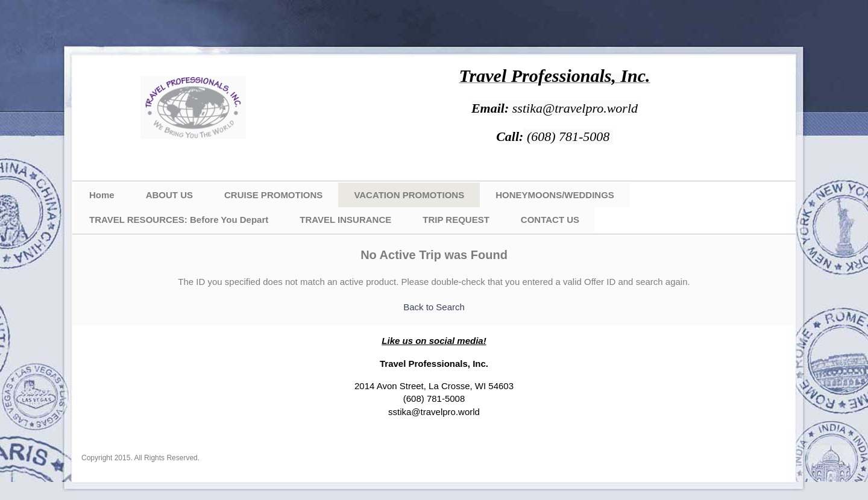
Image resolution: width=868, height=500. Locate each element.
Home (102, 195)
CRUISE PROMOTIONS (273, 195)
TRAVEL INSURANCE (345, 220)
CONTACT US (550, 220)
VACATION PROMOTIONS (409, 195)
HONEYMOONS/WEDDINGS (555, 195)
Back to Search (434, 307)
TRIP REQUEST (456, 220)
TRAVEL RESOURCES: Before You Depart (179, 220)
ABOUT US (169, 195)
